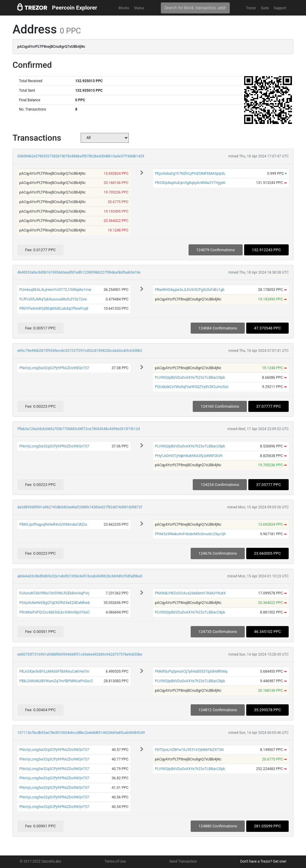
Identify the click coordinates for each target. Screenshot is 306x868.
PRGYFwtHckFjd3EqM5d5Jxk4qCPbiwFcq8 (54, 309)
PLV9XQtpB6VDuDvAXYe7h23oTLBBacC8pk (190, 378)
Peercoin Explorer (75, 8)
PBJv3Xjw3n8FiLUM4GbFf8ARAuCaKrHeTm (54, 671)
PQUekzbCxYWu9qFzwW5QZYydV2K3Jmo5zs (192, 387)
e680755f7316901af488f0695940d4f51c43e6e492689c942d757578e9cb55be (80, 654)
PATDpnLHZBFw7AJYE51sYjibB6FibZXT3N (189, 750)
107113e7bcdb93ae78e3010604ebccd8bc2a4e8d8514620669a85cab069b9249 (81, 733)
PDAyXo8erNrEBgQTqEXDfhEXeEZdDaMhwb (54, 603)
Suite (265, 8)
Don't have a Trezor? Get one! (263, 861)
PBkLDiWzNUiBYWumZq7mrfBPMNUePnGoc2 (56, 681)
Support (280, 8)
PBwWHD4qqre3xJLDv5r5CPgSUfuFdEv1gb (190, 290)
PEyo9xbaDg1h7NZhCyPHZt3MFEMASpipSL (190, 174)
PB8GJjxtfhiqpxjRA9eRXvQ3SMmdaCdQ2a (53, 525)
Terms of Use (115, 861)
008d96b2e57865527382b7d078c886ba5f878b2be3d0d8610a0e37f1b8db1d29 (81, 156)
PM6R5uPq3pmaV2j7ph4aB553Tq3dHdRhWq (191, 671)
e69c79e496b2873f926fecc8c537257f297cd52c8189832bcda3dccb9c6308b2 (80, 351)
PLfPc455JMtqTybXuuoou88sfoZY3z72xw (53, 299)
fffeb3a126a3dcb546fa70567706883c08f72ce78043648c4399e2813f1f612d (79, 429)
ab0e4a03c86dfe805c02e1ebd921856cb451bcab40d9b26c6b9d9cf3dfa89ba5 (80, 576)
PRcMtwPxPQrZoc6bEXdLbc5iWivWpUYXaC (54, 612)
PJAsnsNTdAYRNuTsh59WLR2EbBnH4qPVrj (54, 593)
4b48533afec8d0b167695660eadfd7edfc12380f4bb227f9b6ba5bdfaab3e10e (79, 272)
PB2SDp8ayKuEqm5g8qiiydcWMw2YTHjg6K (190, 183)
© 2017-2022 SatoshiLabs (40, 861)
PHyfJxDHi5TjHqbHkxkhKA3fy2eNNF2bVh (189, 456)
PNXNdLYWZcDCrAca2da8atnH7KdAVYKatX (190, 593)
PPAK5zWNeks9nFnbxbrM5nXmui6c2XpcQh (190, 534)
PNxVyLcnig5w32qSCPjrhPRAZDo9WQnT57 (54, 368)
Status (139, 8)
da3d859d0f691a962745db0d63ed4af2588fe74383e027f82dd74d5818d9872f (80, 507)
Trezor (251, 8)
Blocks (124, 8)
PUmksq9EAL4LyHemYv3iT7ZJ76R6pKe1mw (55, 290)
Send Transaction (183, 861)
